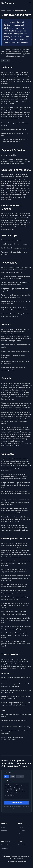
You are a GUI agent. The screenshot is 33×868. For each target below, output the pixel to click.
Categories (4, 830)
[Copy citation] (26, 786)
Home (3, 10)
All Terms (4, 827)
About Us (21, 827)
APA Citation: (8, 781)
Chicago (20, 776)
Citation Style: (8, 773)
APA (6, 776)
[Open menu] (30, 3)
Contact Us (4, 848)
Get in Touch (21, 845)
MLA (13, 776)
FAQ (19, 834)
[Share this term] (6, 61)
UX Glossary (8, 3)
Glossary (10, 10)
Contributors (21, 830)
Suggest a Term (6, 845)
